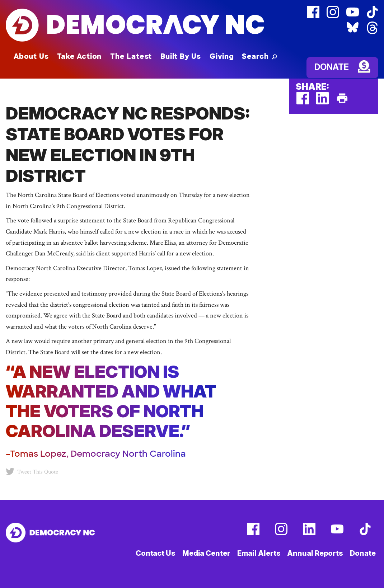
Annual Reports (315, 553)
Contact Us (156, 553)
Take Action (79, 56)
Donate (332, 67)
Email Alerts (259, 553)
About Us (31, 56)
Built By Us (181, 56)
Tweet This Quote (32, 471)
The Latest (131, 56)
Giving (222, 56)
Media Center (206, 553)
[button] (259, 56)
